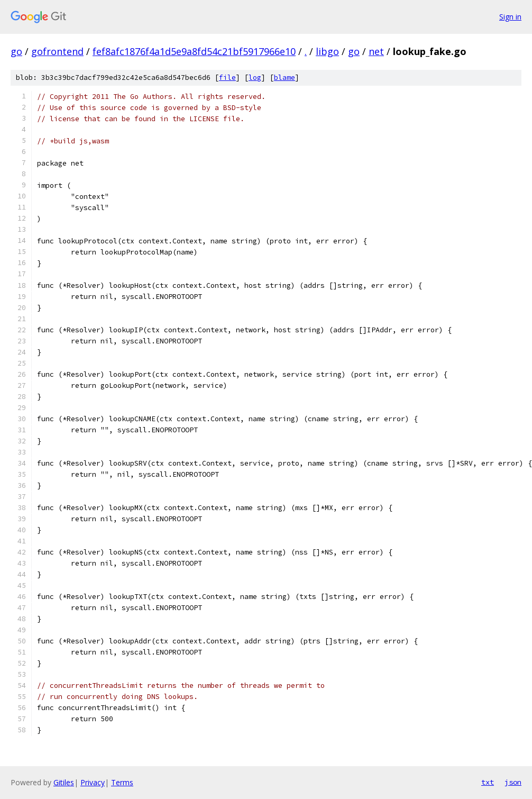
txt (488, 782)
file (227, 78)
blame (285, 78)
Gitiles (64, 782)
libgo (327, 51)
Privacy (93, 782)
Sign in (510, 17)
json (513, 782)
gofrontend (57, 51)
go (16, 51)
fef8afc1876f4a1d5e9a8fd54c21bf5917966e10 (194, 51)
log (255, 78)
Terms (122, 782)
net (376, 51)
